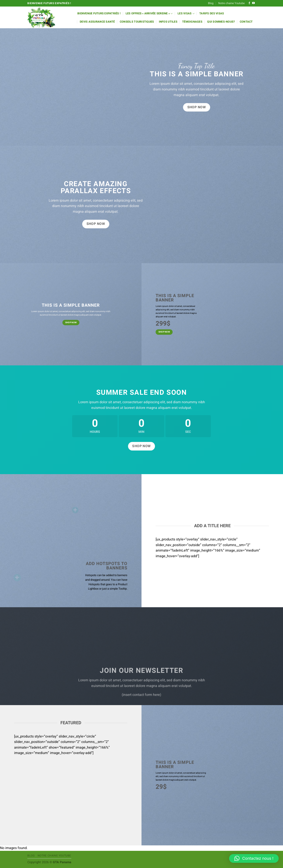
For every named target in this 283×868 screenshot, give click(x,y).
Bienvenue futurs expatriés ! (99, 13)
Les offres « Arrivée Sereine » (149, 14)
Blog (211, 3)
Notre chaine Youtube (231, 3)
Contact (246, 22)
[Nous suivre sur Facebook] (249, 3)
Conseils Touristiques (137, 22)
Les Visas (186, 14)
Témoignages (192, 22)
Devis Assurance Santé (97, 22)
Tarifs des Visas (212, 13)
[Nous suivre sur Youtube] (253, 3)
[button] (254, 858)
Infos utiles (168, 22)
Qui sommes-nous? (221, 22)
